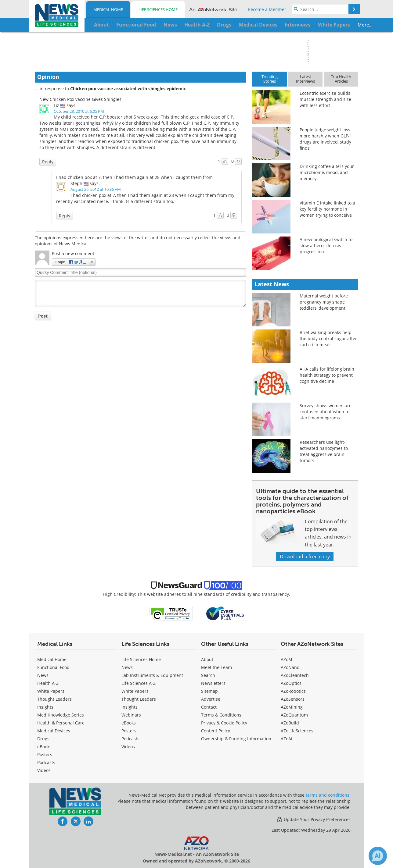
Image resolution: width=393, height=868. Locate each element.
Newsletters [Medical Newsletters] (213, 683)
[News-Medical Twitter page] (76, 821)
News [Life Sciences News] (127, 667)
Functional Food (53, 667)
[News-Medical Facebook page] (63, 821)
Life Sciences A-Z (139, 683)
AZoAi (287, 739)
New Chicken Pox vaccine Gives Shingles (80, 99)
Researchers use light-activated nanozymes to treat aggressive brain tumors (324, 451)
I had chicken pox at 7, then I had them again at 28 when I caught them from (134, 177)
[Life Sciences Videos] (128, 747)
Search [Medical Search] (208, 675)
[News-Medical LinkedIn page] (88, 821)
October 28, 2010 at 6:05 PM (79, 111)
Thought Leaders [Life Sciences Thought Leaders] (139, 699)
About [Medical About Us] (207, 659)
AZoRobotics (293, 691)
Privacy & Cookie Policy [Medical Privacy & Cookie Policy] (224, 723)
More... (339, 25)
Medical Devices (54, 731)
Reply (48, 162)
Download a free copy (305, 556)
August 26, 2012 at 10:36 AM (96, 189)
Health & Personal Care (61, 723)
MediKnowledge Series (61, 715)
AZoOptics (291, 683)
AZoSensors (293, 699)
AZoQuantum (294, 715)
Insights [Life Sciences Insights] (130, 707)
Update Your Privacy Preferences (314, 819)
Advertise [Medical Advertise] (211, 699)
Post (43, 316)
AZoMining (292, 707)
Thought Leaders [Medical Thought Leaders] (54, 699)
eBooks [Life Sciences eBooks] (129, 723)
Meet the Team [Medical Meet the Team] (216, 667)
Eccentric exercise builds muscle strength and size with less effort (325, 99)
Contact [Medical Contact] (209, 707)
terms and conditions (328, 795)
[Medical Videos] (44, 770)
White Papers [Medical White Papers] (51, 691)
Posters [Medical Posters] (45, 754)
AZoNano (290, 667)
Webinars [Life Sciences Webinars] (131, 715)
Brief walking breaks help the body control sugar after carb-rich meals (328, 338)
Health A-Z (48, 683)
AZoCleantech (295, 675)
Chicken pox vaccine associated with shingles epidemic (128, 89)
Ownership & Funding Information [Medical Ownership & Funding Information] (236, 739)
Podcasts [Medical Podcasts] (46, 762)
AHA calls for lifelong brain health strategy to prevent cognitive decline (327, 375)
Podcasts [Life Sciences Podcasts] (130, 739)
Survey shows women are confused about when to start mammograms (326, 412)
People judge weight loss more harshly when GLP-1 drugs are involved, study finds (326, 139)
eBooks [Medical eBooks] (44, 747)
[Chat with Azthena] (378, 856)
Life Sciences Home (158, 9)
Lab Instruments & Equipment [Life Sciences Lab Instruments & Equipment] (152, 675)
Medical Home (108, 9)
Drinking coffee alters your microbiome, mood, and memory (327, 172)
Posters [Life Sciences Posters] (129, 731)
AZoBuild (290, 723)
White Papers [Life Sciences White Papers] (135, 691)
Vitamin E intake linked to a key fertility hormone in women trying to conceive (327, 209)
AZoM (287, 659)
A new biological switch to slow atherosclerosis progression (326, 245)
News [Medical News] (43, 675)
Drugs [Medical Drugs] (43, 739)
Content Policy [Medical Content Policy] (216, 731)
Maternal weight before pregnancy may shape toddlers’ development (324, 302)
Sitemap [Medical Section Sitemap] (209, 691)
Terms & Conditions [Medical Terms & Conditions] (221, 715)
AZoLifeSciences (297, 731)
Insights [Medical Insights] (45, 707)
